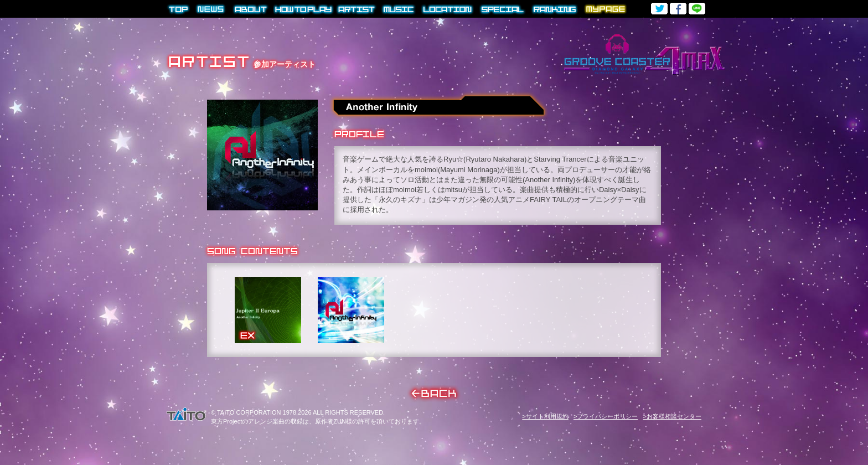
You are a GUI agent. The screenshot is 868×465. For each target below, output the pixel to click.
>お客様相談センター (672, 416)
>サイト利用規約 (545, 416)
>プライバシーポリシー (606, 416)
